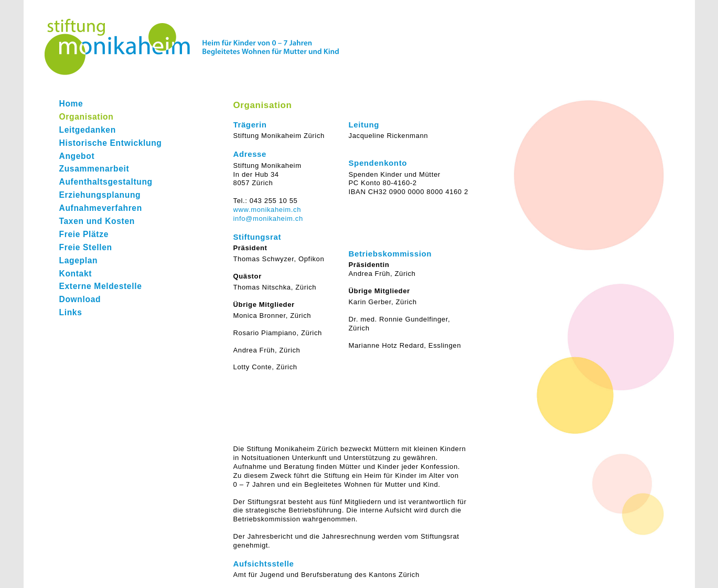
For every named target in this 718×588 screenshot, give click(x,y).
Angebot (77, 156)
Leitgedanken (88, 130)
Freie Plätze (84, 234)
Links (71, 312)
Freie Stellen (86, 247)
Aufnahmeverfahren (101, 208)
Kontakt (76, 274)
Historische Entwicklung (111, 143)
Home (71, 104)
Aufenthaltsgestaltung (106, 182)
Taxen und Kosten (97, 221)
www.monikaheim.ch (267, 210)
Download (80, 299)
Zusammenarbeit (94, 169)
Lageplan (79, 260)
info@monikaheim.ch (268, 218)
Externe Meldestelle (101, 286)
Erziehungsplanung (100, 195)
